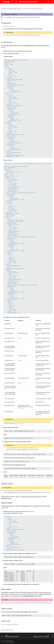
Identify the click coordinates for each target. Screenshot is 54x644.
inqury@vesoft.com (19, 423)
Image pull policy (21, 408)
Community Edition (8, 57)
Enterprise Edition (8, 160)
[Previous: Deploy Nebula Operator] (10, 636)
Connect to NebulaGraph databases (10, 624)
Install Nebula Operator (9, 26)
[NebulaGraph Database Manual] (7, 2)
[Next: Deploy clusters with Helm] (43, 636)
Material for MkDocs (10, 642)
